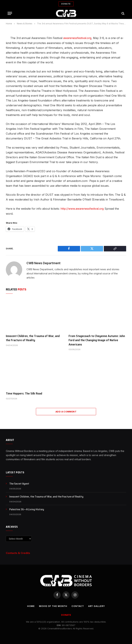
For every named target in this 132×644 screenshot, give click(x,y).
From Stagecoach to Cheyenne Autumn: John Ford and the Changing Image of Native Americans (97, 340)
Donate (66, 4)
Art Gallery (97, 606)
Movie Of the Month (53, 606)
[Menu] (10, 13)
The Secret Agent (19, 484)
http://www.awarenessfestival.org (82, 208)
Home (30, 606)
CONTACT (78, 606)
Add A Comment (66, 411)
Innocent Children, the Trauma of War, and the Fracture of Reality (33, 338)
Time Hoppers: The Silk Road (24, 393)
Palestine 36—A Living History (27, 509)
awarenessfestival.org (77, 38)
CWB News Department (43, 263)
